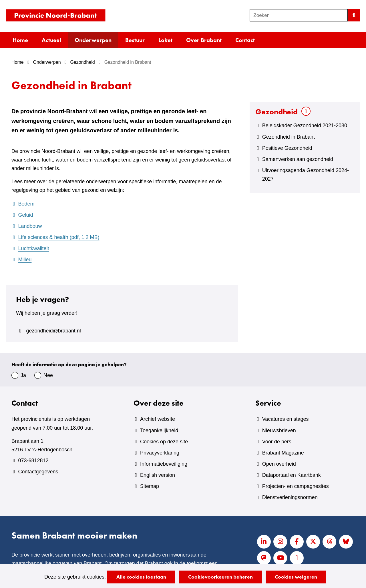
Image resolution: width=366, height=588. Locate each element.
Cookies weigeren (296, 577)
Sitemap (150, 486)
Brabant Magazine (283, 453)
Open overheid (279, 464)
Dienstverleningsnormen (290, 497)
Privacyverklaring (160, 453)
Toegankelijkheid (159, 430)
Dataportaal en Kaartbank (292, 475)
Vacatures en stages (286, 419)
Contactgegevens (38, 472)
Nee (48, 375)
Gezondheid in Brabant (289, 137)
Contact (245, 40)
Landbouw (30, 226)
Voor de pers (277, 442)
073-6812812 (33, 461)
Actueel (51, 40)
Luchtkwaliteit (33, 248)
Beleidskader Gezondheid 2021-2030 (305, 125)
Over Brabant (204, 40)
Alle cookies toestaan (141, 577)
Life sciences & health (59, 237)
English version (158, 475)
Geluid (25, 215)
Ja (23, 375)
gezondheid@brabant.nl (53, 331)
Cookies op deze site (164, 442)
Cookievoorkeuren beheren (220, 577)
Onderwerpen (93, 40)
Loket (165, 40)
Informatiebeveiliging (164, 464)
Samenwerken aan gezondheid (298, 159)
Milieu (25, 260)
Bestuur (135, 40)
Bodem (26, 204)
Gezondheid (277, 112)
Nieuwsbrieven (279, 430)
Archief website (158, 419)
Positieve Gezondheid (287, 148)
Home (20, 40)
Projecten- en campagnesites (296, 486)
